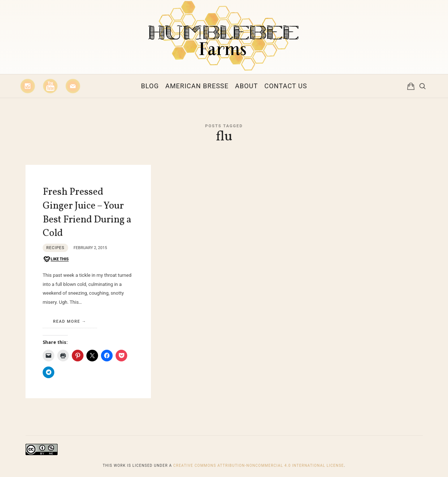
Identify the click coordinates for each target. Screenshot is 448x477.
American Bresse (197, 86)
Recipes (55, 248)
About (247, 86)
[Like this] (56, 259)
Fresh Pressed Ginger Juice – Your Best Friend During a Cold (87, 213)
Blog (150, 86)
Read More (67, 321)
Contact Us (286, 86)
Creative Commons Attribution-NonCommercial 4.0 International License (258, 466)
